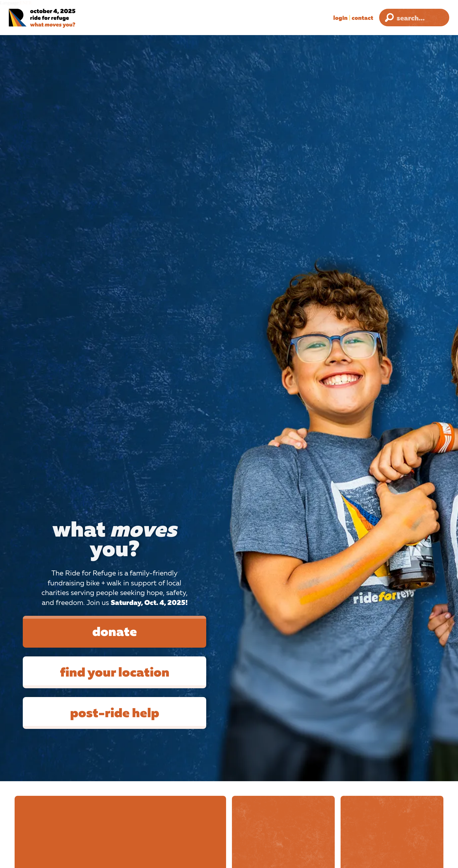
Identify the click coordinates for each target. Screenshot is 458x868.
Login (340, 18)
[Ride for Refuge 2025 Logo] (60, 18)
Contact (362, 18)
